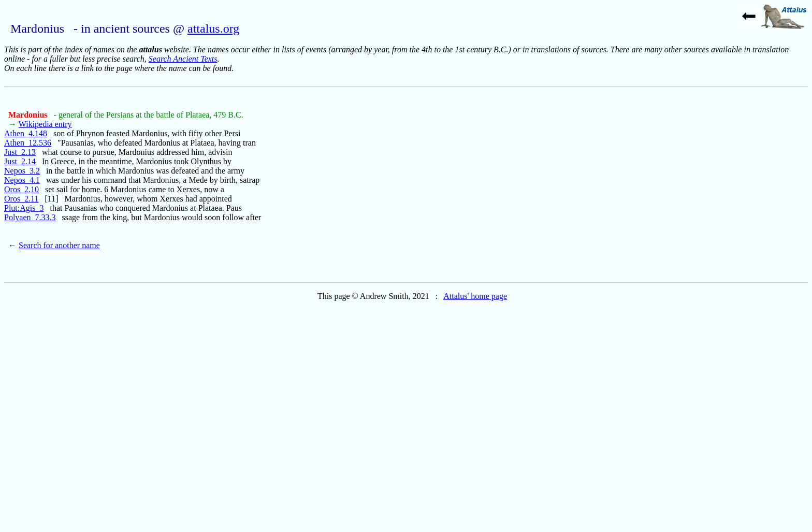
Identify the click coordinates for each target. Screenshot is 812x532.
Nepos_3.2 (22, 171)
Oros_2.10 (21, 189)
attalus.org (213, 28)
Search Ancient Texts (183, 59)
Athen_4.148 (26, 133)
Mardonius (29, 115)
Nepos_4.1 (22, 180)
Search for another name (59, 245)
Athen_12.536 (28, 143)
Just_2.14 (20, 161)
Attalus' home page (475, 296)
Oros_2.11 (21, 199)
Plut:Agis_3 (24, 208)
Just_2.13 (20, 152)
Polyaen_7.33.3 (30, 217)
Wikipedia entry (45, 124)
